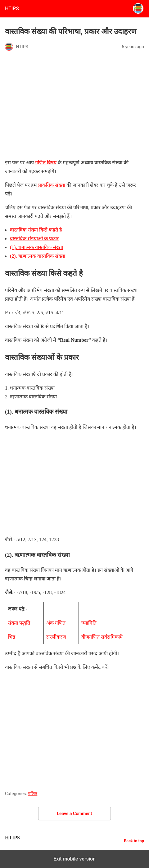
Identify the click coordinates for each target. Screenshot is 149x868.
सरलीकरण (56, 637)
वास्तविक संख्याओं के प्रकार (34, 239)
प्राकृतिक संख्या (52, 185)
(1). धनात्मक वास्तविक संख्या (36, 247)
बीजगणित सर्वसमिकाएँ (102, 637)
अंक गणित (56, 623)
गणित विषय (46, 163)
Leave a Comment (75, 814)
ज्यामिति (89, 623)
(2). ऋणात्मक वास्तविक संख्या (38, 256)
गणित (33, 794)
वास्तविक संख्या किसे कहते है (36, 230)
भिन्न (11, 637)
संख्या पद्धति (19, 623)
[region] (74, 483)
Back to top (134, 841)
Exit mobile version (74, 859)
